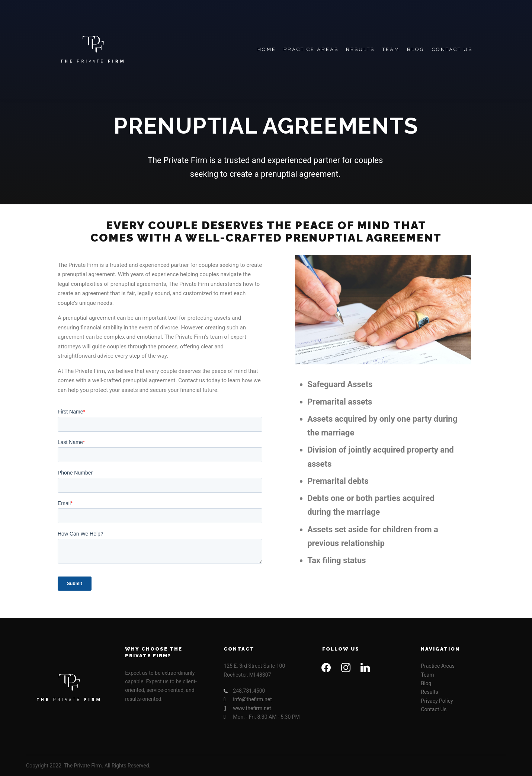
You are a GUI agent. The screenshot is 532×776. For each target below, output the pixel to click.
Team (427, 675)
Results (429, 692)
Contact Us (434, 709)
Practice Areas (438, 666)
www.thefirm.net (247, 708)
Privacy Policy (437, 701)
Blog (426, 683)
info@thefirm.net (248, 700)
